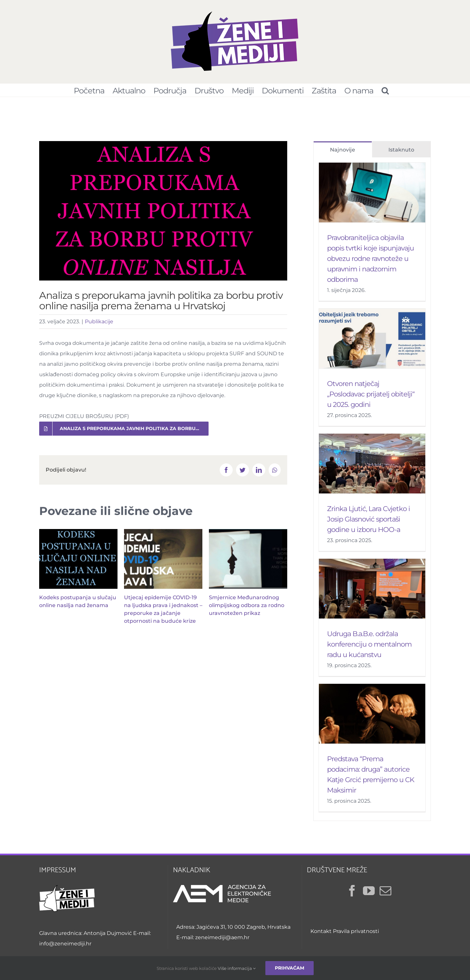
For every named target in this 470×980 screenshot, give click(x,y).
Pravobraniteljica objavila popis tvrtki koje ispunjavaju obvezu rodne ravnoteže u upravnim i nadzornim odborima (370, 262)
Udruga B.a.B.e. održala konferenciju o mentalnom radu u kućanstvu (369, 647)
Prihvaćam (290, 968)
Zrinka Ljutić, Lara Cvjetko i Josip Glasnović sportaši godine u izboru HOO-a (368, 522)
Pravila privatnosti (356, 934)
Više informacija (237, 968)
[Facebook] (352, 894)
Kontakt (321, 934)
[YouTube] (369, 894)
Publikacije (99, 325)
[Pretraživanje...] (385, 90)
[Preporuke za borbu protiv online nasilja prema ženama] (163, 214)
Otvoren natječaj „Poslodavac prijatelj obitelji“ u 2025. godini (371, 397)
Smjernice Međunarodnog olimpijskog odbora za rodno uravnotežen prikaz (247, 609)
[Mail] (385, 894)
